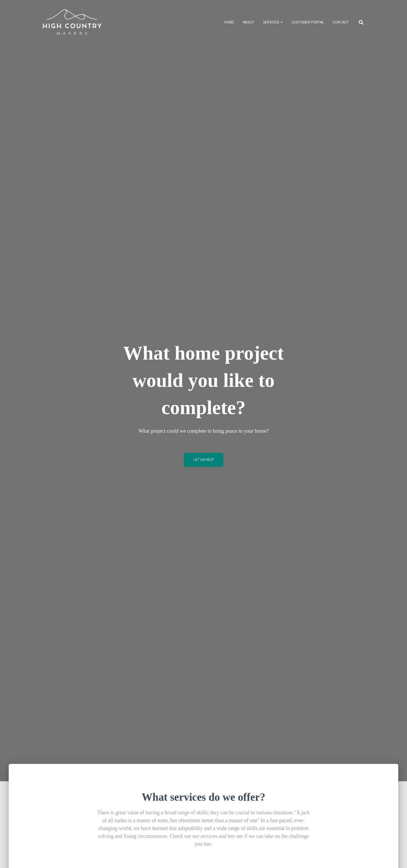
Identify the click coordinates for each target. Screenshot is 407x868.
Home (229, 22)
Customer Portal (308, 22)
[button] (281, 22)
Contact (341, 22)
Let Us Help (204, 460)
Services (273, 22)
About (248, 22)
